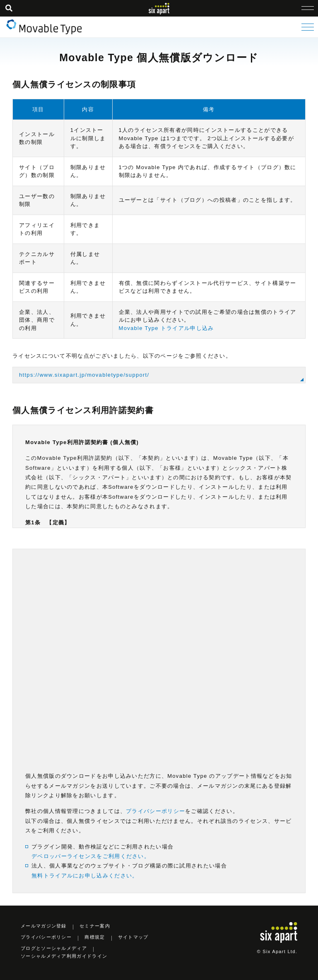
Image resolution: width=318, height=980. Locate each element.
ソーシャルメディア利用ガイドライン (64, 956)
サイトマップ (133, 937)
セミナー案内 (95, 926)
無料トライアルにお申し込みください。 (85, 876)
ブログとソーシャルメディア (54, 948)
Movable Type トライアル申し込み (166, 328)
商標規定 (95, 937)
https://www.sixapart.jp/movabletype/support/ (84, 375)
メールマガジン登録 (44, 926)
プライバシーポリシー (155, 811)
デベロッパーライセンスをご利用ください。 (91, 856)
